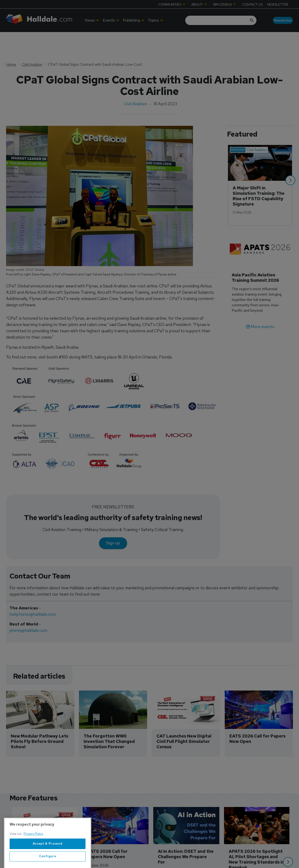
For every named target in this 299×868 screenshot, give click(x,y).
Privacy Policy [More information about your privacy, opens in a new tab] (33, 855)
